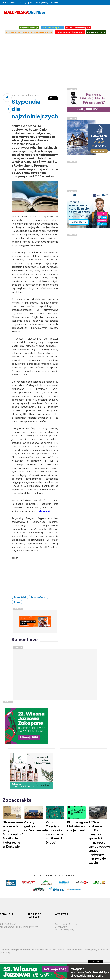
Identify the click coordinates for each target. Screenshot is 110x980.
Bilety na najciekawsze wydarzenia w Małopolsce (29, 32)
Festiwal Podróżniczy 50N (78, 28)
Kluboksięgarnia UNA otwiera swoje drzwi (79, 826)
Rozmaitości (20, 597)
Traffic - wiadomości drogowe (70, 32)
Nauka (17, 602)
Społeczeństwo (38, 597)
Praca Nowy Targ (74, 949)
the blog (5, 952)
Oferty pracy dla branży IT (97, 949)
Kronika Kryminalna (96, 32)
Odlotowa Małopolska (52, 28)
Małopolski (43, 511)
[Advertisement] (55, 63)
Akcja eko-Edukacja (29, 28)
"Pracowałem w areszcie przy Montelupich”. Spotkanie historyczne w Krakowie (14, 834)
